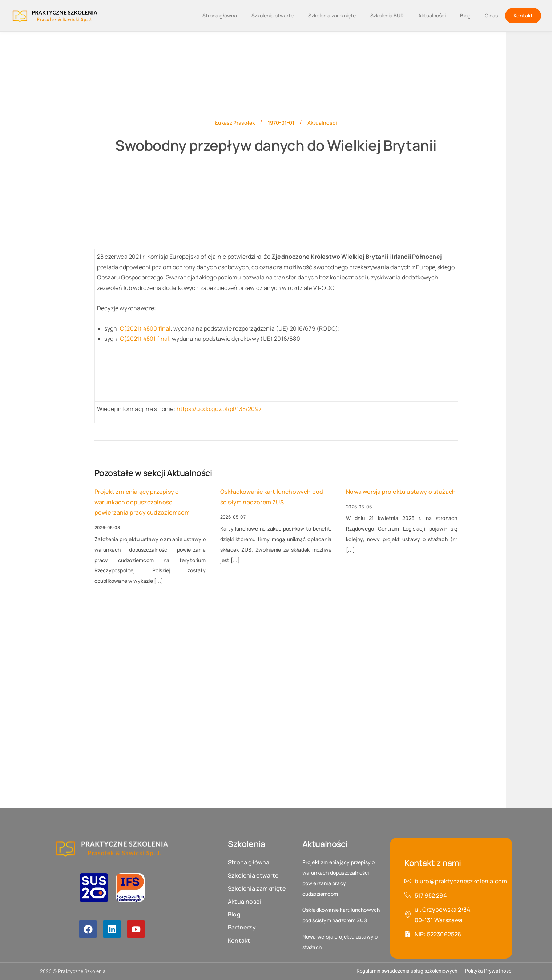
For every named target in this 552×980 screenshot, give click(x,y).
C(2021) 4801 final (145, 339)
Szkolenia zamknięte (332, 15)
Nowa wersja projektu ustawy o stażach (401, 492)
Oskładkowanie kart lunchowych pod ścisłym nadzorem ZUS (272, 497)
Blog (465, 15)
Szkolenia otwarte (273, 15)
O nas (491, 15)
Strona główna (220, 15)
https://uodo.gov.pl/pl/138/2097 (219, 409)
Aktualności (432, 15)
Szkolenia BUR (387, 15)
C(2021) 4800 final (145, 328)
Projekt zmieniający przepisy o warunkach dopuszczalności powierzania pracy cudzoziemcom (142, 502)
